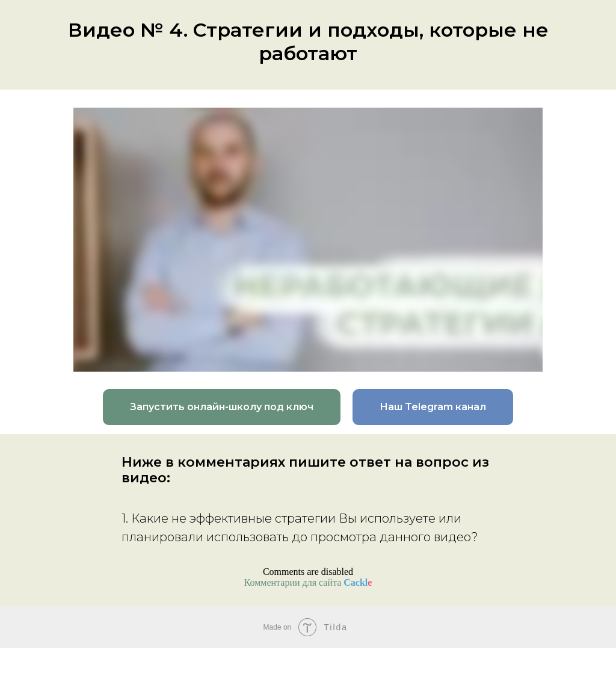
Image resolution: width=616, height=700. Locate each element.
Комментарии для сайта (308, 582)
